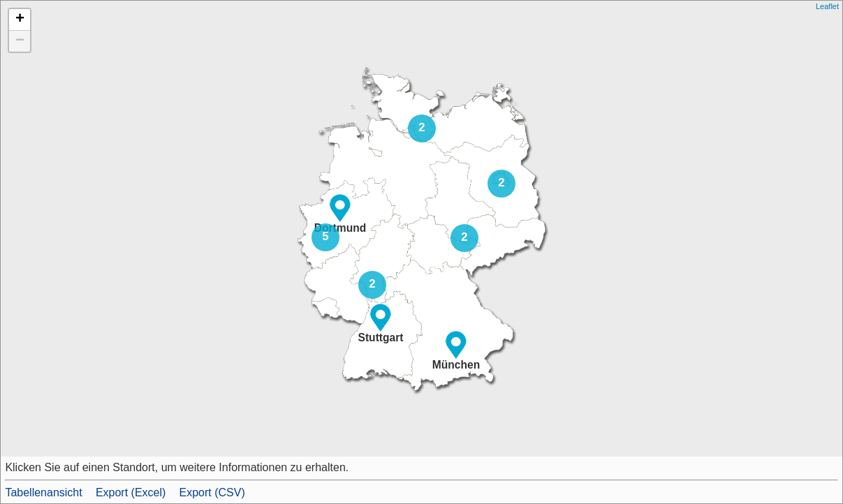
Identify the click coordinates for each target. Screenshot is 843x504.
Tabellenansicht (43, 492)
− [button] (20, 41)
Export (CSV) (212, 492)
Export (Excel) (131, 492)
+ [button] (20, 20)
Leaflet (827, 6)
